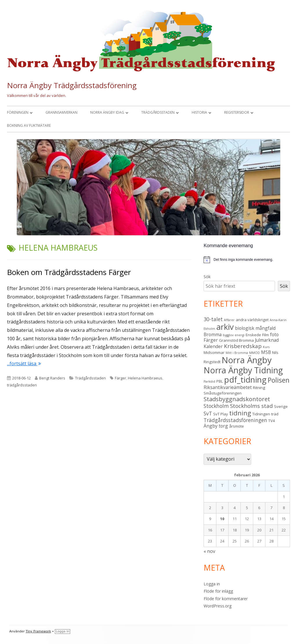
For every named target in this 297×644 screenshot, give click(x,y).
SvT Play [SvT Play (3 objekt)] (221, 414)
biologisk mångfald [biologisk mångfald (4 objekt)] (255, 328)
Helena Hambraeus (145, 378)
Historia (199, 112)
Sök (207, 277)
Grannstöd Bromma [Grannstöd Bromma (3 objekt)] (236, 340)
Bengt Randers (52, 378)
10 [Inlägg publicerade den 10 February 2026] (222, 519)
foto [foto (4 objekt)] (274, 334)
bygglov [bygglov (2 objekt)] (228, 335)
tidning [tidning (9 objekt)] (240, 413)
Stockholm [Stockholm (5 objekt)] (216, 406)
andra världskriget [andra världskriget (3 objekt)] (252, 320)
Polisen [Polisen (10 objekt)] (279, 380)
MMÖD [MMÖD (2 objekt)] (255, 353)
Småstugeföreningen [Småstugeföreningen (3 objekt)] (223, 393)
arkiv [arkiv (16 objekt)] (225, 327)
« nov (209, 551)
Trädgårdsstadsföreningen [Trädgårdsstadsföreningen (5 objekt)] (235, 420)
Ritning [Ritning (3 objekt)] (259, 388)
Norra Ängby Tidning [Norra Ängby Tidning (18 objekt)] (243, 370)
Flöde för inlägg (218, 591)
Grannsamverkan (61, 112)
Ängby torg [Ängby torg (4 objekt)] (216, 426)
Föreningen (18, 112)
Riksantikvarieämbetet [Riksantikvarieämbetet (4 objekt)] (228, 387)
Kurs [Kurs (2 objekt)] (266, 347)
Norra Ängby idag (107, 112)
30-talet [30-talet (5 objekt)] (213, 319)
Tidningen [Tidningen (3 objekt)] (261, 414)
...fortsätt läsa (24, 363)
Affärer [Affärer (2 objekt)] (229, 320)
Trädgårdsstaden (158, 112)
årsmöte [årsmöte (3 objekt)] (237, 426)
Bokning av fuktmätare (29, 125)
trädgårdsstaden (22, 385)
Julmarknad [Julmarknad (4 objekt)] (267, 340)
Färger (121, 378)
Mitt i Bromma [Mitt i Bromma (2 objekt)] (237, 353)
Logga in (212, 584)
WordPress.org (218, 606)
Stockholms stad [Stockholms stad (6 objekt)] (251, 406)
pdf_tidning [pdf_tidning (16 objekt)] (245, 380)
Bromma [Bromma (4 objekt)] (213, 334)
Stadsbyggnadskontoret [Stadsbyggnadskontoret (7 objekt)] (237, 399)
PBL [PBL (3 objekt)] (220, 381)
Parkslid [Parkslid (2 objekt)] (209, 381)
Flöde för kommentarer (226, 599)
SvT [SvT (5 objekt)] (208, 413)
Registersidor (237, 112)
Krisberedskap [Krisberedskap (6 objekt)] (243, 346)
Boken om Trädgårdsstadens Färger (69, 272)
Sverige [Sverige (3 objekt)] (281, 406)
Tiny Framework (38, 631)
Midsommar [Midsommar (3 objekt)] (214, 352)
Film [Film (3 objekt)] (266, 335)
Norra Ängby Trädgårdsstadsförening (72, 85)
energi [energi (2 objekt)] (240, 335)
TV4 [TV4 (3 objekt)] (272, 421)
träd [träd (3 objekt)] (275, 414)
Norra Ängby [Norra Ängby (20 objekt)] (247, 360)
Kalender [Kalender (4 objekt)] (213, 346)
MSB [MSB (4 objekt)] (266, 352)
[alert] (243, 260)
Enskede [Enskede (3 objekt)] (253, 335)
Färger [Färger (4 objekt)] (211, 340)
